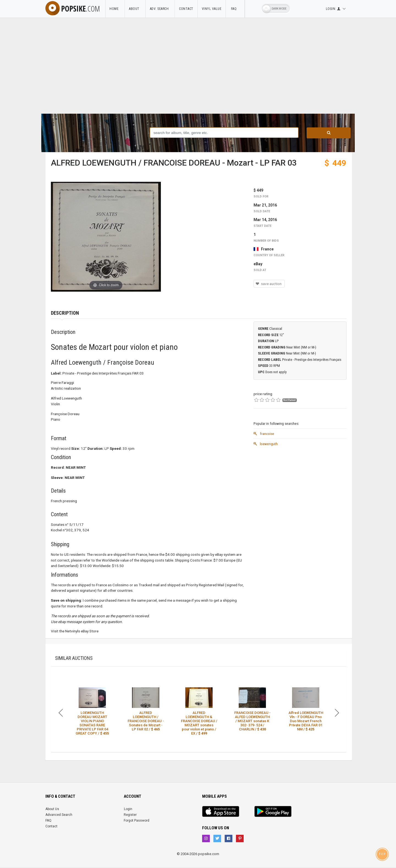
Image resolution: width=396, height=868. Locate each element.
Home (115, 9)
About (135, 9)
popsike (73, 9)
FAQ (235, 9)
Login (128, 809)
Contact (186, 9)
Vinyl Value (212, 9)
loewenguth (266, 444)
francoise (264, 434)
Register (130, 815)
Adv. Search (160, 9)
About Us (52, 809)
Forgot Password (137, 820)
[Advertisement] (198, 72)
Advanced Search (59, 815)
